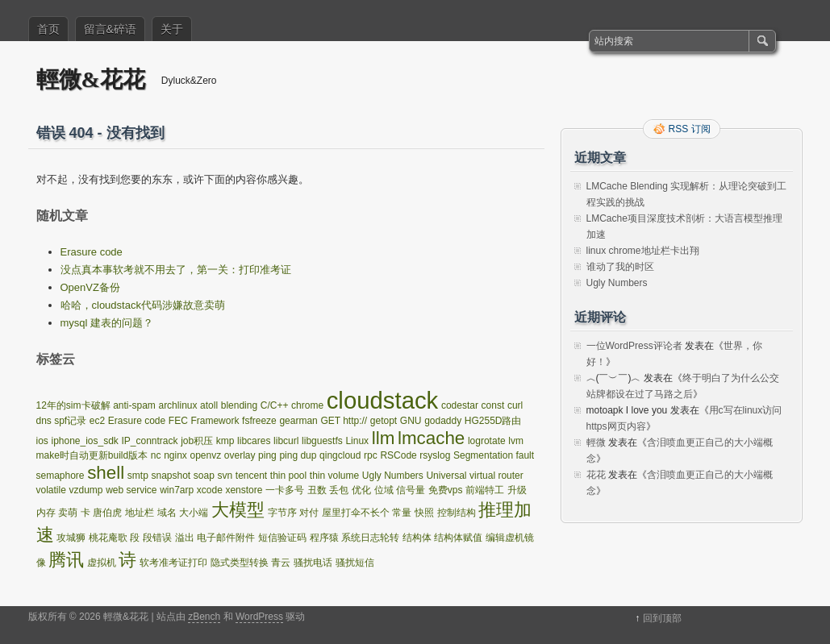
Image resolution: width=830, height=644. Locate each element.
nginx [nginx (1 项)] (175, 455)
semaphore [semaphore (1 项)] (60, 476)
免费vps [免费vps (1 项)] (446, 490)
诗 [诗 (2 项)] (127, 560)
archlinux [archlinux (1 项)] (177, 405)
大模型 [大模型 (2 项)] (238, 510)
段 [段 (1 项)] (135, 538)
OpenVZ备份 (90, 287)
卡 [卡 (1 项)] (86, 513)
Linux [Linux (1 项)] (357, 441)
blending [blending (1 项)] (239, 405)
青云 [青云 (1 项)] (281, 563)
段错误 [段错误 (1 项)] (157, 538)
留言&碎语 (110, 29)
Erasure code (92, 252)
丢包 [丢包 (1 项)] (339, 490)
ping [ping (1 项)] (267, 455)
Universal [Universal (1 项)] (446, 476)
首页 (48, 29)
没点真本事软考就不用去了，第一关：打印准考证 (176, 270)
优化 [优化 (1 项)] (361, 490)
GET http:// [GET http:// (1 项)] (344, 421)
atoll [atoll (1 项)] (209, 405)
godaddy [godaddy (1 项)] (443, 421)
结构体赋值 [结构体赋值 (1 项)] (458, 538)
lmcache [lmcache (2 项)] (431, 438)
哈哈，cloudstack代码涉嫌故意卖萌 (143, 305)
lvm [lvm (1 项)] (516, 441)
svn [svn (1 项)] (225, 476)
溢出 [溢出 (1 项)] (185, 538)
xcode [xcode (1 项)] (210, 490)
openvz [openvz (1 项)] (205, 455)
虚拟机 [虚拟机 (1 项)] (102, 563)
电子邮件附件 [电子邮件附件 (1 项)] (226, 538)
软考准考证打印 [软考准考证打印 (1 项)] (173, 563)
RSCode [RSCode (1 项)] (398, 455)
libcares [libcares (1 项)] (254, 441)
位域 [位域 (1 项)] (384, 490)
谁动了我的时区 (620, 267)
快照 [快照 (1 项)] (424, 513)
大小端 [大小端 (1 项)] (194, 513)
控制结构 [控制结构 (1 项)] (457, 513)
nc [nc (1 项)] (156, 455)
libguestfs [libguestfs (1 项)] (322, 441)
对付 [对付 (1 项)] (309, 513)
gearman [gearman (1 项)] (298, 421)
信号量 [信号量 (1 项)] (411, 490)
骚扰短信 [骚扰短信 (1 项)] (355, 563)
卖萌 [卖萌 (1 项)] (68, 513)
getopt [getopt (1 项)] (384, 421)
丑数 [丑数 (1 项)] (317, 490)
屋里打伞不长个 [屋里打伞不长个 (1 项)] (356, 513)
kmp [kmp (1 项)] (225, 441)
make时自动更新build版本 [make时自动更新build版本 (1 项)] (92, 455)
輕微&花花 (91, 79)
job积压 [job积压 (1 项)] (197, 441)
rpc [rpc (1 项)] (371, 455)
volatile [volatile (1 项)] (51, 490)
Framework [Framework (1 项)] (215, 421)
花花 (596, 475)
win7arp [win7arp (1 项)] (177, 490)
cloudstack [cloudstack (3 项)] (383, 400)
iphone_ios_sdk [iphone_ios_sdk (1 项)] (84, 441)
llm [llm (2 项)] (384, 438)
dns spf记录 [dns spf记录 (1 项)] (62, 421)
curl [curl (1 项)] (515, 405)
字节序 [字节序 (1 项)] (282, 513)
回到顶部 (662, 618)
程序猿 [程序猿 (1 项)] (324, 538)
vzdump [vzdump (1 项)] (86, 490)
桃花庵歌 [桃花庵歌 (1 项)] (108, 538)
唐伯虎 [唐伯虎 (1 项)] (107, 513)
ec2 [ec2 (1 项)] (97, 421)
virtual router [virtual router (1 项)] (496, 476)
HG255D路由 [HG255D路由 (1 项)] (493, 421)
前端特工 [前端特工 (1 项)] (485, 490)
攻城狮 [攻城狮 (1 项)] (71, 538)
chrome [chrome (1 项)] (307, 405)
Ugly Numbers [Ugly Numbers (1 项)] (393, 476)
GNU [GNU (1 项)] (411, 421)
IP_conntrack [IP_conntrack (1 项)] (150, 441)
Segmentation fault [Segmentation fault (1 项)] (494, 455)
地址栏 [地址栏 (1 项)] (140, 513)
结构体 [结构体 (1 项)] (417, 538)
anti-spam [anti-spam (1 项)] (134, 405)
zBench (204, 617)
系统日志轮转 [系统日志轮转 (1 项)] (370, 538)
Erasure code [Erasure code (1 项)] (137, 421)
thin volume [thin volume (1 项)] (334, 476)
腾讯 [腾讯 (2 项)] (66, 560)
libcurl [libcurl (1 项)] (286, 441)
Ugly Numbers (617, 283)
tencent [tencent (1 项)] (251, 476)
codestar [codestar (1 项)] (460, 405)
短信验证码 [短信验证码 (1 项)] (282, 538)
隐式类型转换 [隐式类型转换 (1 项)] (240, 563)
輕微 (596, 442)
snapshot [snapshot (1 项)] (171, 476)
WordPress (259, 617)
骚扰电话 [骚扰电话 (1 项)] (313, 563)
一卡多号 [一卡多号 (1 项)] (285, 490)
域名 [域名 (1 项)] (167, 513)
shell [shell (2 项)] (106, 473)
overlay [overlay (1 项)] (240, 455)
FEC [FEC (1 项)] (178, 421)
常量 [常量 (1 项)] (402, 513)
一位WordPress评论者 (634, 346)
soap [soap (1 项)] (204, 476)
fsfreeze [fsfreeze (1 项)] (259, 421)
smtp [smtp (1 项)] (138, 476)
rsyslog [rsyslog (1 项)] (435, 455)
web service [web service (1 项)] (131, 490)
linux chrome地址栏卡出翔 (643, 251)
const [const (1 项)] (493, 405)
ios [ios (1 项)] (42, 441)
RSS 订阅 (690, 129)
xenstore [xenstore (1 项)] (244, 490)
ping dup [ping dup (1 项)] (298, 455)
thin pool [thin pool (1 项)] (288, 476)
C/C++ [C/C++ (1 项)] (275, 405)
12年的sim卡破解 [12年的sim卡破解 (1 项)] (73, 405)
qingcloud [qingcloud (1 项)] (340, 455)
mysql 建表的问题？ (107, 323)
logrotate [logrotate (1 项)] (487, 441)
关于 (172, 29)
